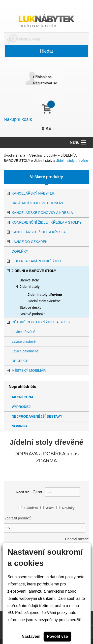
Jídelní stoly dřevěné (72, 161)
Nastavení (31, 636)
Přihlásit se (43, 77)
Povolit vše (57, 636)
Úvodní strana (15, 155)
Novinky (65, 508)
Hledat (46, 51)
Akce (47, 508)
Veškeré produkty (46, 177)
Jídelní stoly (44, 161)
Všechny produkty (44, 155)
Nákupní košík (18, 119)
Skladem (28, 508)
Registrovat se (45, 83)
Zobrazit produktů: (18, 518)
